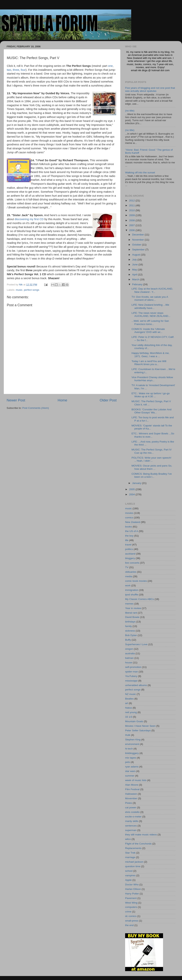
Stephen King (133, 740)
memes (129, 604)
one (110, 66)
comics (129, 518)
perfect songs (32, 290)
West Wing (131, 903)
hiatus (129, 708)
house (129, 663)
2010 (132, 210)
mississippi (131, 681)
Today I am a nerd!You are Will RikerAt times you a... (149, 363)
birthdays (130, 622)
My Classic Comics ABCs (140, 599)
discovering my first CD (29, 219)
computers (131, 907)
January (137, 483)
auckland (130, 554)
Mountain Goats (134, 721)
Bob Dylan (131, 635)
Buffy (128, 640)
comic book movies (136, 581)
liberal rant (131, 613)
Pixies (129, 803)
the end (129, 925)
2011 (132, 205)
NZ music (131, 694)
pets (128, 762)
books (129, 527)
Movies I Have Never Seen (140, 726)
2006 (132, 230)
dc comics (131, 916)
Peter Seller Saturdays (138, 730)
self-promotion (133, 667)
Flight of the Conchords (138, 844)
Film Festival (132, 789)
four (23, 70)
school (129, 871)
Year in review (133, 608)
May (135, 270)
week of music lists (136, 780)
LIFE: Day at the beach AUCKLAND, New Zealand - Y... (152, 290)
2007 (132, 225)
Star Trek (130, 853)
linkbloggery (132, 753)
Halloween (131, 794)
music (19, 290)
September (139, 250)
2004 (132, 494)
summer (130, 776)
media (129, 576)
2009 (132, 215)
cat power (131, 807)
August (136, 255)
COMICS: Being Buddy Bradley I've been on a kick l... (152, 475)
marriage (130, 857)
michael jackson (134, 862)
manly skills (132, 821)
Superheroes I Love (136, 644)
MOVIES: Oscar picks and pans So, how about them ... (152, 467)
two (9, 70)
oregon (129, 649)
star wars (130, 771)
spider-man (132, 672)
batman (129, 658)
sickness (130, 631)
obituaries (131, 572)
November (138, 240)
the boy (129, 536)
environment (132, 744)
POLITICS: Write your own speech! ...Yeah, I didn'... (151, 459)
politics (129, 549)
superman (131, 830)
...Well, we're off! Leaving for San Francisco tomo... (150, 322)
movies (129, 513)
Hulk (128, 735)
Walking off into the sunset (140, 173)
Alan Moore (132, 785)
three (16, 70)
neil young (131, 712)
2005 (132, 489)
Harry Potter (132, 894)
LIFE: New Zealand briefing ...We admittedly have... (150, 306)
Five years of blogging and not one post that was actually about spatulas (150, 89)
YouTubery (131, 676)
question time (133, 866)
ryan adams (132, 767)
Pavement (131, 898)
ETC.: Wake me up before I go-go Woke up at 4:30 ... (151, 395)
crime (128, 912)
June (135, 264)
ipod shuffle (132, 595)
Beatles (129, 699)
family (128, 626)
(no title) (130, 111)
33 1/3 (129, 717)
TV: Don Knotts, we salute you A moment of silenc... (150, 298)
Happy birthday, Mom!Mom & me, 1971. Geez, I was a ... (151, 355)
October (137, 245)
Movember (131, 798)
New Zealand (133, 522)
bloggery (130, 558)
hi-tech (129, 749)
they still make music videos (141, 835)
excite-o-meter (133, 817)
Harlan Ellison (133, 889)
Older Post (108, 400)
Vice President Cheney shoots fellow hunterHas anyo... (152, 379)
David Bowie (132, 617)
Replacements (133, 848)
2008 (132, 220)
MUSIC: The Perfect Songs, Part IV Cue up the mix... (152, 451)
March (136, 279)
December (138, 235)
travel (128, 545)
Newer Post (16, 400)
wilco (128, 839)
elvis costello (132, 812)
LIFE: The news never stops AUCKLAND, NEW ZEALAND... (151, 314)
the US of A (132, 531)
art (127, 703)
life (127, 540)
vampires (130, 875)
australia (130, 653)
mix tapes (131, 758)
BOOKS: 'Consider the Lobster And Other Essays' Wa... (151, 411)
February (138, 284)
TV (127, 567)
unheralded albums (136, 685)
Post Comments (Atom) (36, 408)
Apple (128, 880)
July (135, 260)
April (135, 275)
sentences (131, 826)
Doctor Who (132, 885)
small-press (132, 921)
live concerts (132, 563)
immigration (132, 590)
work (128, 585)
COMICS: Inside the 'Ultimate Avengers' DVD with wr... (148, 331)
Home (62, 400)
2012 (132, 201)
